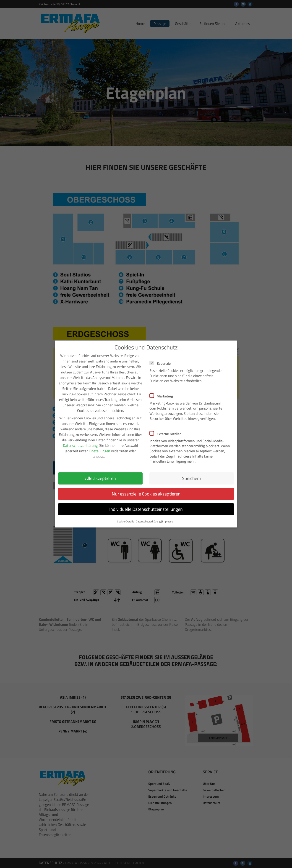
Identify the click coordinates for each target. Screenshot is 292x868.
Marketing (163, 390)
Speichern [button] (192, 472)
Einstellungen (99, 445)
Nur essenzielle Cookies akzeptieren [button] (146, 487)
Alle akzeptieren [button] (100, 472)
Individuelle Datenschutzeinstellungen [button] (146, 503)
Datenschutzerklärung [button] (148, 515)
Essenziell (162, 357)
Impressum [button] (169, 515)
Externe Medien (167, 427)
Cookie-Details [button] (126, 515)
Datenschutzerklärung (80, 439)
